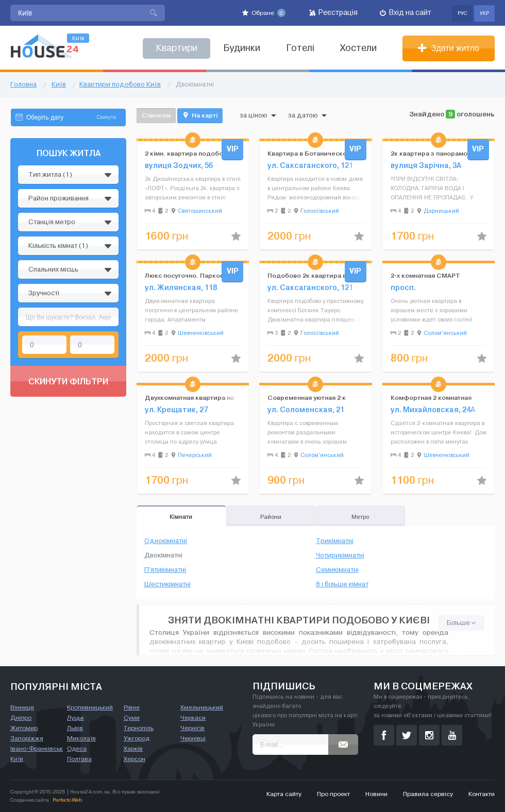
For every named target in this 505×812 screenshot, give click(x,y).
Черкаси (193, 718)
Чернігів (192, 728)
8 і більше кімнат (342, 584)
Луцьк (75, 718)
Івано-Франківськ (37, 749)
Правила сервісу (428, 794)
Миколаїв (81, 738)
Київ (17, 759)
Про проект (333, 794)
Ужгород (137, 738)
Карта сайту (284, 794)
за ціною (258, 115)
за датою (307, 115)
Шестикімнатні (167, 584)
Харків (133, 749)
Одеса (77, 749)
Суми (132, 718)
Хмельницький (202, 707)
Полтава (79, 759)
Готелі (300, 48)
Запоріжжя (27, 738)
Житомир (24, 728)
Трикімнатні (335, 541)
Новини (376, 794)
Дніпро (21, 718)
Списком (156, 115)
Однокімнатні (166, 541)
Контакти (482, 794)
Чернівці (193, 738)
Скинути (106, 117)
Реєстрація (333, 13)
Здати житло (449, 48)
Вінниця (22, 707)
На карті (200, 115)
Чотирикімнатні (340, 555)
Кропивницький (90, 707)
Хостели (358, 48)
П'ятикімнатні (165, 570)
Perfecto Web (67, 800)
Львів (75, 728)
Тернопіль (139, 728)
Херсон (134, 759)
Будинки (242, 48)
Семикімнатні (337, 570)
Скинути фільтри (68, 381)
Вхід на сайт (406, 13)
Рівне (132, 707)
